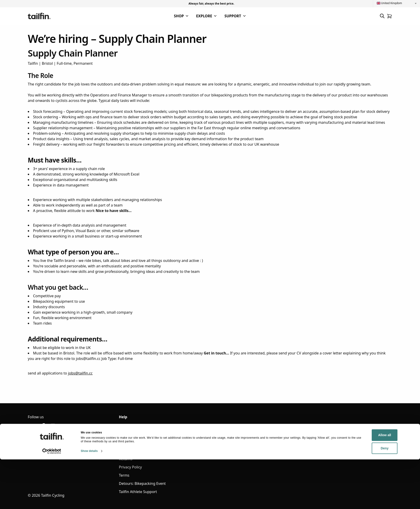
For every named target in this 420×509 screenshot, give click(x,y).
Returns (126, 459)
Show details (89, 501)
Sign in (125, 426)
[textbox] (397, 3)
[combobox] (397, 3)
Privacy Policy (130, 467)
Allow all (360, 485)
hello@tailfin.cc (41, 442)
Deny (360, 498)
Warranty (127, 442)
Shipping (126, 451)
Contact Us (128, 434)
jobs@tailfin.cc (80, 373)
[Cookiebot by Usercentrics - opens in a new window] (52, 501)
